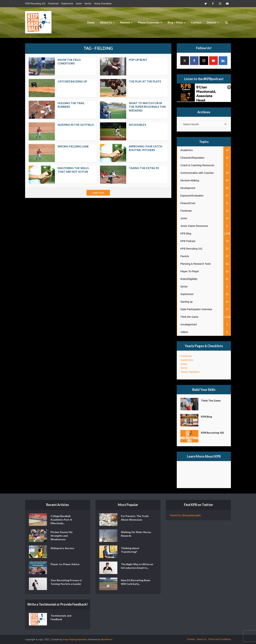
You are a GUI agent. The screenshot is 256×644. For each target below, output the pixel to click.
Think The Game (211, 400)
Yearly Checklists (103, 4)
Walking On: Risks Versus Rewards (136, 534)
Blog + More (175, 22)
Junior (79, 4)
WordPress (107, 639)
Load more (98, 193)
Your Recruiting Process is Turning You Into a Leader (66, 582)
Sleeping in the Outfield (76, 125)
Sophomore (67, 4)
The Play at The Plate (145, 81)
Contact (196, 22)
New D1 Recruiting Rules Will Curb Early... (136, 582)
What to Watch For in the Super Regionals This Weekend (147, 107)
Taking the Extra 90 (144, 168)
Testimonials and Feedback (61, 617)
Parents (125, 22)
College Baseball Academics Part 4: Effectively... (61, 520)
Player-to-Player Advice (65, 564)
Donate (212, 22)
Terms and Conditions (220, 639)
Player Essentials (149, 22)
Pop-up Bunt (138, 60)
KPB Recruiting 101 (35, 4)
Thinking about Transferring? (130, 550)
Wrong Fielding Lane (73, 146)
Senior (88, 4)
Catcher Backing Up (72, 81)
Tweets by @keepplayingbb (185, 515)
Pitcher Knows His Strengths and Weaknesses (62, 536)
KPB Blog (206, 417)
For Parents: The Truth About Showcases (135, 518)
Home (91, 22)
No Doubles (137, 125)
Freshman (53, 4)
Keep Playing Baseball (75, 639)
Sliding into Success (62, 548)
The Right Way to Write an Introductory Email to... (137, 566)
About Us (106, 22)
